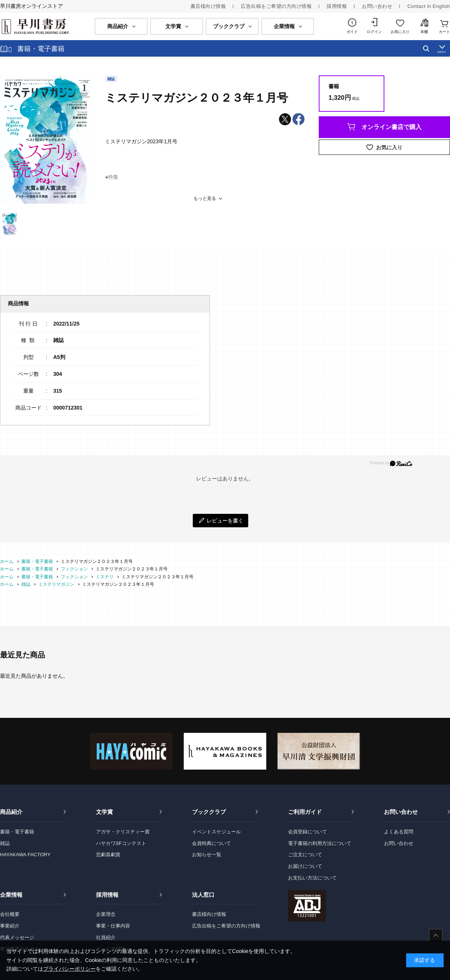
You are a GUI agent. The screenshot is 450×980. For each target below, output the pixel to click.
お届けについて (305, 866)
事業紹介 (10, 926)
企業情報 (11, 895)
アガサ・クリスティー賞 (123, 832)
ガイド (352, 32)
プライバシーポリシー (69, 969)
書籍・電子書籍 (17, 832)
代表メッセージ (17, 937)
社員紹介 (106, 937)
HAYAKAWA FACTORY (25, 855)
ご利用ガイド (305, 812)
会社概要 (10, 914)
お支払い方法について (312, 878)
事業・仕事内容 (113, 926)
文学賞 (104, 812)
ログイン (374, 32)
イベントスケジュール (216, 832)
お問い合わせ (377, 6)
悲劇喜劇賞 (108, 855)
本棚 (424, 32)
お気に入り (400, 32)
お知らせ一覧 (207, 855)
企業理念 (106, 914)
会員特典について (211, 843)
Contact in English (429, 6)
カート (444, 32)
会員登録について (307, 832)
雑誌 (5, 843)
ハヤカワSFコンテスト (121, 843)
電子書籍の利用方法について (320, 843)
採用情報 (337, 6)
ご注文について (305, 855)
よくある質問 (399, 832)
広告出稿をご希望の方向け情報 (276, 6)
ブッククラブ (209, 812)
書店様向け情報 (208, 6)
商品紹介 (11, 812)
